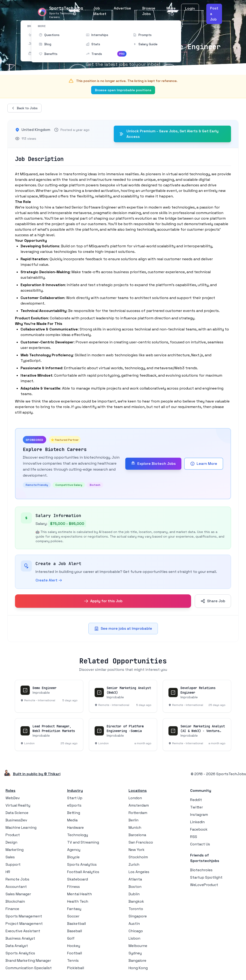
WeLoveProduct (204, 885)
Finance (12, 909)
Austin (134, 924)
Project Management (24, 924)
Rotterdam (138, 813)
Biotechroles (201, 870)
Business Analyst (20, 938)
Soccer (73, 916)
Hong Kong (138, 968)
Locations (138, 791)
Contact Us (200, 844)
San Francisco (141, 842)
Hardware (75, 827)
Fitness (73, 887)
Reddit (196, 800)
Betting (74, 813)
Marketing (15, 850)
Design (11, 842)
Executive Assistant (23, 931)
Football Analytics (83, 872)
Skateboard (78, 879)
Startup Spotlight (206, 877)
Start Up (75, 798)
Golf (71, 938)
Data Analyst (17, 946)
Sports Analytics (20, 953)
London (135, 798)
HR (8, 872)
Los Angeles (139, 872)
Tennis (73, 960)
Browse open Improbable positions (123, 90)
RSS (194, 837)
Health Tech (78, 901)
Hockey (74, 946)
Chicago (136, 931)
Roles (10, 791)
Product (13, 835)
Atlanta (135, 879)
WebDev (13, 798)
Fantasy (74, 909)
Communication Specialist (29, 968)
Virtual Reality (18, 805)
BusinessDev (16, 820)
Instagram (199, 815)
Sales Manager (18, 894)
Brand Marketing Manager (28, 960)
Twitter (196, 807)
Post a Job (214, 14)
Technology (78, 835)
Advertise (122, 8)
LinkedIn (197, 822)
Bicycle (73, 857)
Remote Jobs (17, 879)
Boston (135, 887)
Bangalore (137, 960)
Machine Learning (21, 827)
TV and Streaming (83, 842)
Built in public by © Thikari (37, 774)
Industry (75, 791)
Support (13, 864)
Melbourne (138, 946)
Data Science (17, 813)
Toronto (136, 909)
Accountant (16, 887)
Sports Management (24, 916)
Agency (74, 850)
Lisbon (134, 938)
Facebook (199, 829)
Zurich (134, 864)
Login (190, 8)
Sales (10, 857)
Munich (135, 827)
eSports (74, 805)
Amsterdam (139, 805)
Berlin (133, 820)
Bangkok (136, 901)
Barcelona (137, 835)
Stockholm (138, 857)
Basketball (76, 924)
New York (136, 850)
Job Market (100, 11)
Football (75, 953)
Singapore (138, 916)
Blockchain (15, 901)
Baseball (75, 931)
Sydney (135, 953)
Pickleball (76, 968)
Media (72, 820)
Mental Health (79, 894)
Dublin (134, 894)
